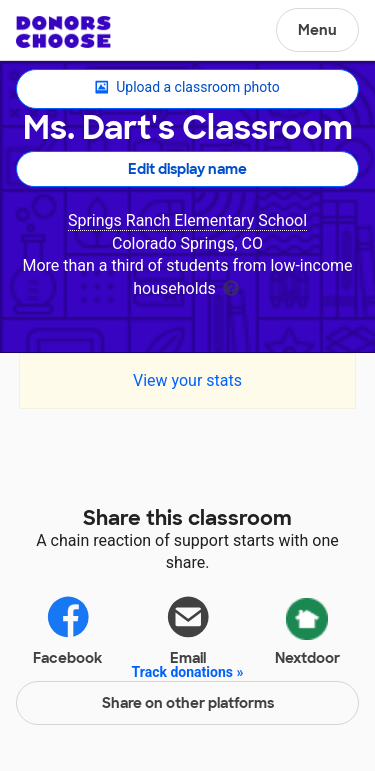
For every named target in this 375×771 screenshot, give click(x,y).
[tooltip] (231, 286)
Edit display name (187, 169)
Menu (317, 30)
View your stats (187, 380)
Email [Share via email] (188, 629)
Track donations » (188, 672)
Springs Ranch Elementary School (187, 220)
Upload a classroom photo (187, 88)
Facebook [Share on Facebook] (67, 629)
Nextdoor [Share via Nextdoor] (307, 628)
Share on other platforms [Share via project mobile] (188, 703)
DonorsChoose (63, 32)
